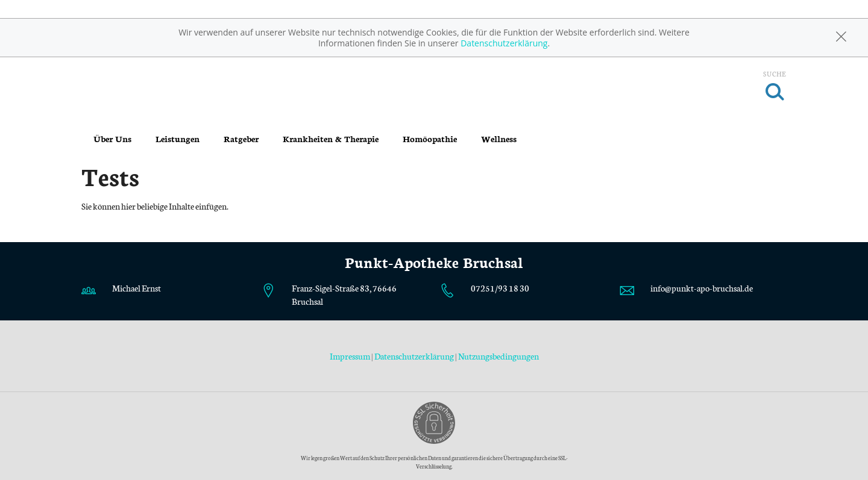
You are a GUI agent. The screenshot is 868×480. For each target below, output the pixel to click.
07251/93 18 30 (500, 288)
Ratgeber (241, 139)
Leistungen (178, 139)
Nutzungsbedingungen (498, 356)
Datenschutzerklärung (504, 43)
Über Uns (112, 139)
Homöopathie (430, 139)
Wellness (499, 139)
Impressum (351, 356)
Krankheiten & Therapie (331, 139)
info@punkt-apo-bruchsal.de (702, 288)
